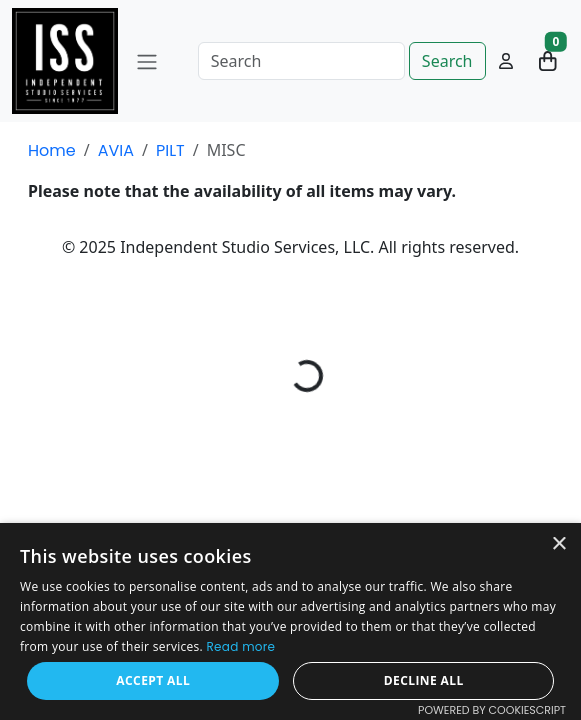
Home (52, 150)
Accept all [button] (153, 680)
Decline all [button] (424, 680)
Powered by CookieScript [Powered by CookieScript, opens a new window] (492, 710)
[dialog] (290, 621)
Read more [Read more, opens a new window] (241, 646)
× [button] (558, 544)
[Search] (301, 61)
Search (447, 61)
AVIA (116, 150)
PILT (170, 150)
